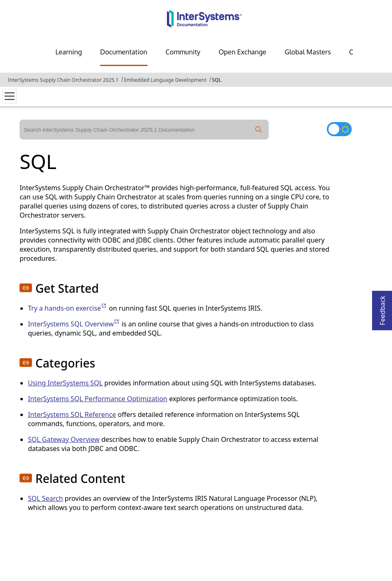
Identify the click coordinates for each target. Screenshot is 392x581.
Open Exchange (242, 52)
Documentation (124, 52)
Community (183, 52)
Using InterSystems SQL (65, 383)
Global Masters (307, 52)
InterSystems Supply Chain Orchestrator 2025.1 (63, 80)
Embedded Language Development (165, 80)
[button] (26, 288)
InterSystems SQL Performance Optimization (98, 399)
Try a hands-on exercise (67, 308)
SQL (217, 80)
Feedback (382, 308)
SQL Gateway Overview (64, 439)
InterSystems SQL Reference (72, 414)
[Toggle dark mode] (339, 129)
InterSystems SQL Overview (74, 324)
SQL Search (45, 498)
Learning (69, 52)
